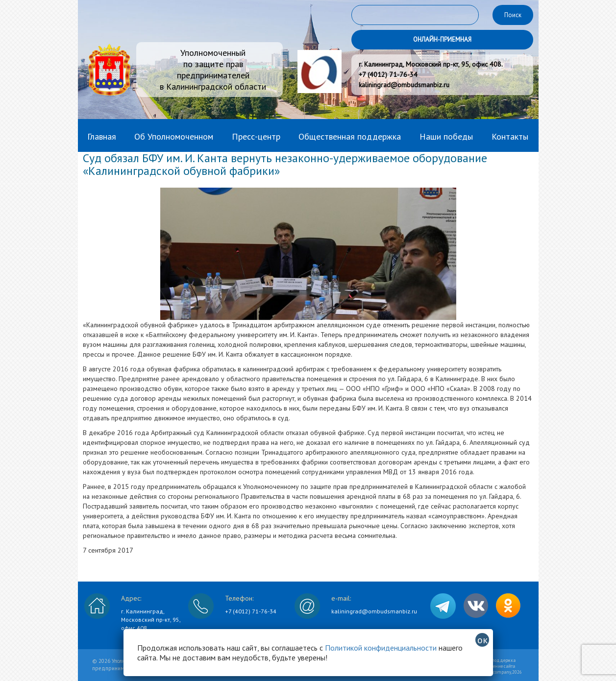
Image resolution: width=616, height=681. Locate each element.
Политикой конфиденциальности (381, 648)
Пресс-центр (256, 136)
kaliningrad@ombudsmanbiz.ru (374, 611)
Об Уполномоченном (174, 136)
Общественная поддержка (350, 136)
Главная (102, 136)
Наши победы (446, 136)
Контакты (510, 136)
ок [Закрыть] (482, 640)
